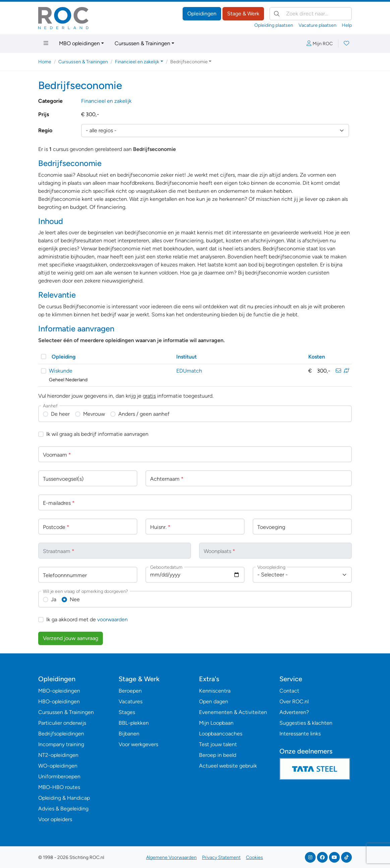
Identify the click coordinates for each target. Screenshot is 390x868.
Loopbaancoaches (221, 734)
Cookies (254, 857)
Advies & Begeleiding (63, 809)
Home (45, 62)
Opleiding (64, 357)
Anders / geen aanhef (144, 414)
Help (347, 25)
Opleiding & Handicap (64, 798)
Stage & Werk (243, 14)
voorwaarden (112, 619)
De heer (60, 414)
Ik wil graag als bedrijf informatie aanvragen (97, 434)
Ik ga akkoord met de (87, 619)
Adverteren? (294, 712)
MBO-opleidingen (59, 691)
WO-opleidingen (58, 766)
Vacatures (131, 701)
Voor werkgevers (138, 744)
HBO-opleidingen (59, 701)
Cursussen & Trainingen (142, 43)
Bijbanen (129, 734)
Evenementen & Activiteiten (233, 712)
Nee (75, 599)
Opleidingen (202, 14)
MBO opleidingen (79, 43)
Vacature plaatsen (317, 25)
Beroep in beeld (218, 755)
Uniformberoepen (59, 776)
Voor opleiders (55, 819)
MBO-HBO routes (59, 787)
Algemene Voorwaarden (171, 857)
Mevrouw (94, 414)
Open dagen (214, 701)
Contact (289, 691)
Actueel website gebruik (228, 766)
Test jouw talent (218, 744)
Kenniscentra (215, 691)
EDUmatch (189, 371)
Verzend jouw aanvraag (71, 638)
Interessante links (300, 734)
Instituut (186, 357)
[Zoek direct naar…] (311, 14)
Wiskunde (61, 371)
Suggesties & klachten (306, 723)
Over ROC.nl (294, 701)
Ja (54, 599)
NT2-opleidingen (58, 755)
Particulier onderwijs (62, 723)
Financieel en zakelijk (106, 101)
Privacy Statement (221, 857)
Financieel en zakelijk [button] (137, 62)
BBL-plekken (134, 723)
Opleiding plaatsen (274, 25)
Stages (127, 712)
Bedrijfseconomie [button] (189, 62)
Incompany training (61, 744)
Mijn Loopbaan (216, 723)
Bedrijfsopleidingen (61, 734)
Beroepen (130, 691)
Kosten (317, 357)
